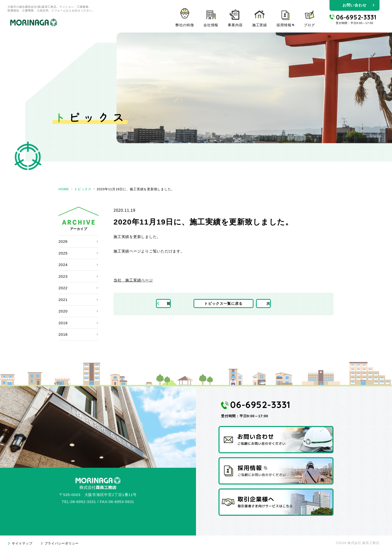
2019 (63, 323)
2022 (63, 288)
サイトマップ (22, 543)
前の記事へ (174, 304)
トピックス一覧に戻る (224, 304)
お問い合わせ (354, 5)
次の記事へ (273, 304)
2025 (63, 253)
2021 (63, 300)
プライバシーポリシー (62, 543)
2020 (63, 311)
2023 (63, 276)
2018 (63, 334)
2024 (63, 265)
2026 (63, 241)
